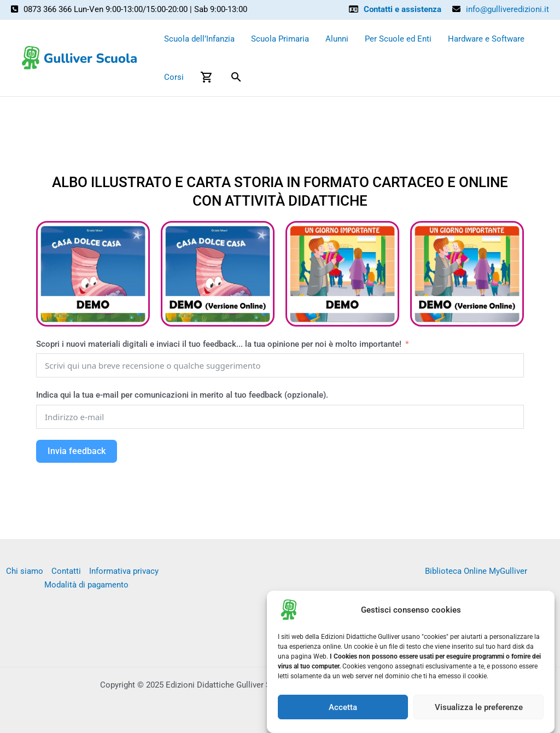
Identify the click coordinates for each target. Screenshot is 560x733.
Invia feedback (77, 451)
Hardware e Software (486, 39)
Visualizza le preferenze (479, 713)
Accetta (343, 713)
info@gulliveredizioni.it (507, 9)
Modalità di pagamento (86, 585)
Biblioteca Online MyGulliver (476, 571)
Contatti (66, 571)
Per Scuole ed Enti (398, 39)
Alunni (337, 39)
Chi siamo (25, 571)
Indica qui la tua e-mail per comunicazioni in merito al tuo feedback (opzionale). (182, 395)
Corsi (174, 77)
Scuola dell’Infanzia (199, 39)
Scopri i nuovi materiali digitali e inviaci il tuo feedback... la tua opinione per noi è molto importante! (220, 344)
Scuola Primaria (280, 39)
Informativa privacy (124, 571)
